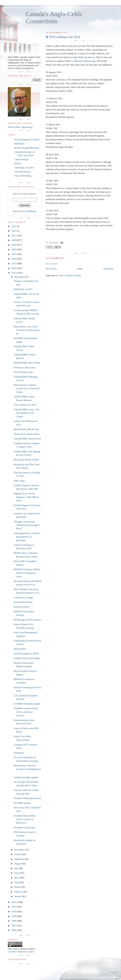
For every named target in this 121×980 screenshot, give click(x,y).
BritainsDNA (20, 649)
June (17, 873)
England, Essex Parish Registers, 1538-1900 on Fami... (26, 497)
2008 (14, 921)
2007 (14, 926)
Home (80, 269)
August (18, 864)
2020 (14, 240)
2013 (14, 273)
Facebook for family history (27, 434)
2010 (14, 912)
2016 (14, 259)
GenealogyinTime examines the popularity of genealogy (27, 537)
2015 (14, 264)
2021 (14, 236)
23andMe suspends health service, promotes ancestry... (26, 712)
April (17, 882)
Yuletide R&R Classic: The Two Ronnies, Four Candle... (26, 413)
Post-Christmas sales (23, 372)
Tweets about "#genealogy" (21, 127)
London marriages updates (26, 777)
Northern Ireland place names (28, 798)
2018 (14, 249)
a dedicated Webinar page (84, 61)
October (18, 854)
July (16, 868)
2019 (14, 245)
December (19, 277)
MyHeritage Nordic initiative (27, 620)
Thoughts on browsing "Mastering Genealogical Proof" (27, 525)
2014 (14, 268)
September (20, 859)
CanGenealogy (21, 159)
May (17, 878)
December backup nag (24, 827)
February (19, 892)
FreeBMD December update (27, 704)
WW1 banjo (19, 481)
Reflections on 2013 (23, 289)
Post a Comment (52, 264)
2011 (14, 907)
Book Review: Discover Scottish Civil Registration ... (27, 769)
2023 (14, 226)
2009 (14, 916)
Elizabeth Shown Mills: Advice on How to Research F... (25, 819)
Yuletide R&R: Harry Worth (27, 363)
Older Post (108, 269)
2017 (14, 254)
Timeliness (19, 753)
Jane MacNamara (23, 172)
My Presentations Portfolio (27, 140)
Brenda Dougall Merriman (27, 148)
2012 (14, 902)
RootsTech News (22, 607)
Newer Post (51, 269)
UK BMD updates (22, 803)
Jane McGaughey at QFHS (26, 654)
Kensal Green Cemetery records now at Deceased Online (27, 388)
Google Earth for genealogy (27, 658)
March (18, 887)
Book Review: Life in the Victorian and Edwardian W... (27, 330)
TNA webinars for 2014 (65, 37)
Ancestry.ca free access (25, 367)
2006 (14, 930)
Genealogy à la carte (24, 168)
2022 (14, 231)
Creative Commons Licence (21, 952)
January (18, 896)
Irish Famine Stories (23, 602)
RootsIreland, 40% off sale (26, 429)
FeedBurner (31, 211)
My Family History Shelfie (26, 460)
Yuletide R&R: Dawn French (27, 439)
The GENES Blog (23, 176)
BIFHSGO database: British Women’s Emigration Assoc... (27, 573)
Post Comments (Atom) (70, 275)
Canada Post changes (24, 597)
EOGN (18, 163)
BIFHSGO (19, 144)
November (19, 850)
